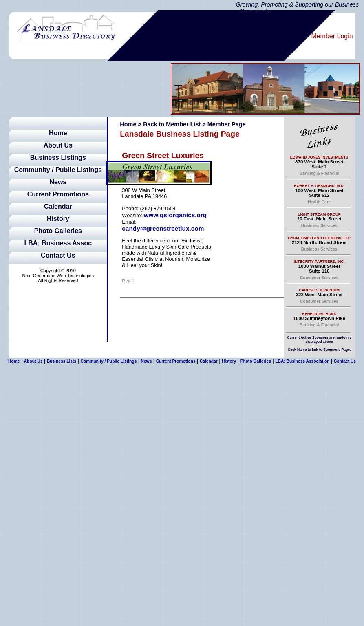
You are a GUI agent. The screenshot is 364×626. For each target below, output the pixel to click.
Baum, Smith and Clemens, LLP (319, 238)
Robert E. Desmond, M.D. (319, 186)
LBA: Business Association (302, 361)
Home (58, 133)
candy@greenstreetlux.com (163, 228)
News (58, 182)
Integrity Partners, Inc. (319, 262)
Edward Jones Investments (319, 157)
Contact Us (58, 255)
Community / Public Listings (58, 170)
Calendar (58, 206)
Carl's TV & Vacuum (319, 290)
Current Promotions (58, 194)
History (58, 219)
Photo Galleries (58, 231)
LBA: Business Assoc (58, 243)
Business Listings (58, 158)
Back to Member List (172, 124)
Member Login (332, 36)
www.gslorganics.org (175, 215)
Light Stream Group (319, 214)
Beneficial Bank (319, 314)
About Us (58, 145)
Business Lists (62, 361)
